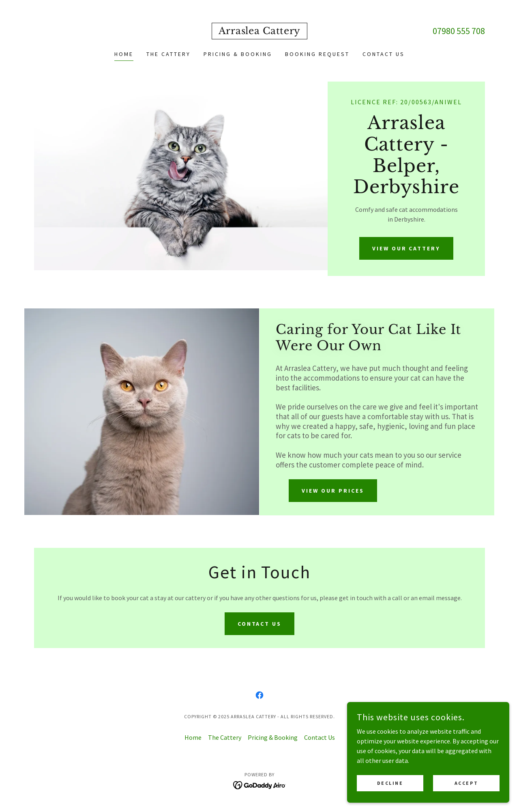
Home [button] (193, 737)
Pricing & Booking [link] (238, 54)
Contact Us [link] (384, 54)
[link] (259, 32)
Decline (390, 783)
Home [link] (124, 54)
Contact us (260, 624)
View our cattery (406, 248)
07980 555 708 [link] (459, 31)
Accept (466, 783)
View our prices (333, 491)
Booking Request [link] (317, 54)
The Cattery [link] (168, 54)
